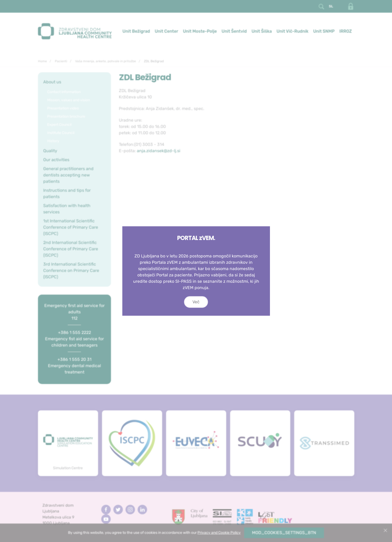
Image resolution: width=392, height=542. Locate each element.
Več (196, 302)
